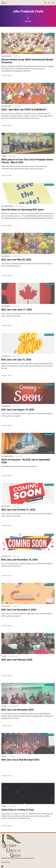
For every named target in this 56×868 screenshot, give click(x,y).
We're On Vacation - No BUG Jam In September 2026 (26, 461)
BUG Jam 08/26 (6, 406)
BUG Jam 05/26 (6, 256)
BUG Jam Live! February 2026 (17, 660)
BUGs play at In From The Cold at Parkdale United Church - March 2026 (27, 161)
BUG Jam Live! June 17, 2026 (17, 310)
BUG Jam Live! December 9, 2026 (19, 610)
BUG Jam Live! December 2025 (18, 710)
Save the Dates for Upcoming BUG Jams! (23, 210)
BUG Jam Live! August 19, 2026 (18, 410)
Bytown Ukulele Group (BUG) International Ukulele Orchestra (27, 61)
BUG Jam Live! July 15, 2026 (16, 360)
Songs (4, 806)
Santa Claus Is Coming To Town (18, 810)
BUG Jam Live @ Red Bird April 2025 (20, 760)
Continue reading (6, 75)
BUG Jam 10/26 (6, 506)
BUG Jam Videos (6, 56)
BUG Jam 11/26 (6, 556)
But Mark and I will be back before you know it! (19, 466)
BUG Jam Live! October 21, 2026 (18, 510)
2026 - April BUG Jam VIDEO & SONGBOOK (24, 110)
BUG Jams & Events (7, 206)
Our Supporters (6, 862)
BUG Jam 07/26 (6, 356)
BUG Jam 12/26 (6, 606)
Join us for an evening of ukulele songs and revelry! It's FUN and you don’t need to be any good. (27, 265)
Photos (4, 156)
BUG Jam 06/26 (6, 306)
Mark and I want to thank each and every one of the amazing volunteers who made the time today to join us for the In (24, 167)
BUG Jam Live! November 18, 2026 (20, 560)
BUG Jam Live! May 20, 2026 (16, 260)
